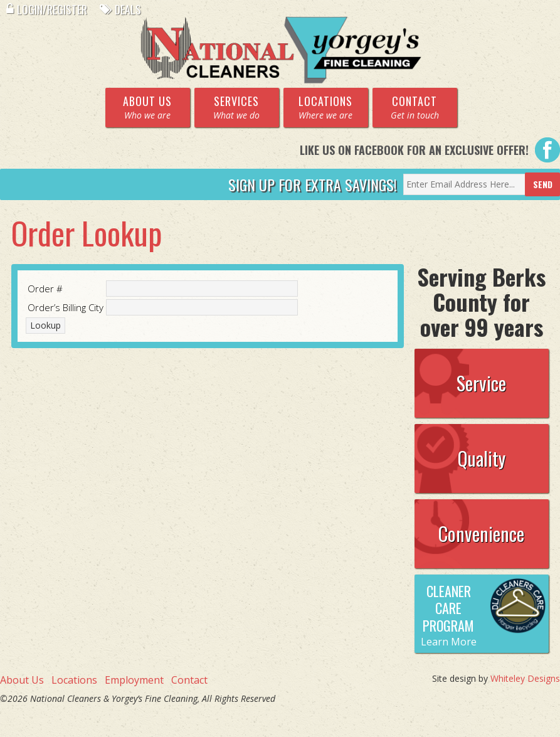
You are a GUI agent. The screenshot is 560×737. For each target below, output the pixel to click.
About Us (22, 680)
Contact (189, 680)
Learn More (449, 642)
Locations (74, 680)
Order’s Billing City (66, 307)
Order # (45, 289)
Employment (134, 680)
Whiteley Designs (525, 678)
